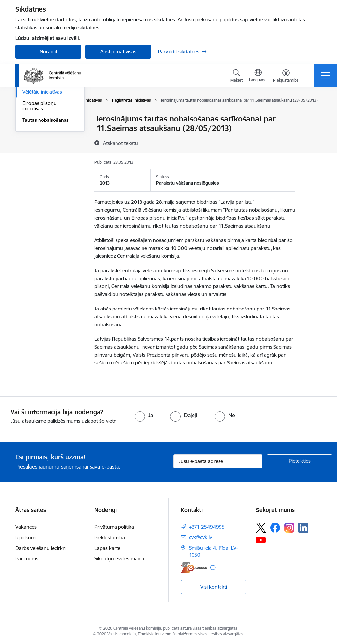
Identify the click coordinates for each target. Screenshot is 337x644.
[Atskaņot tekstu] (120, 143)
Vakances (26, 527)
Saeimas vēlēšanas (43, 131)
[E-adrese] (194, 567)
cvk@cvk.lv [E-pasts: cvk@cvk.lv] (200, 537)
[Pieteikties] (299, 461)
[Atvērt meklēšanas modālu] (236, 77)
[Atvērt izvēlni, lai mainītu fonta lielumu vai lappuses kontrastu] (286, 77)
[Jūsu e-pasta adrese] (218, 461)
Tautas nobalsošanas (46, 198)
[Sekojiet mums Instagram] (289, 528)
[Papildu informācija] (213, 567)
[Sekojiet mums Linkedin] (303, 528)
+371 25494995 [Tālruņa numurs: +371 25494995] (207, 527)
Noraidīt (49, 52)
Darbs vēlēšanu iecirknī (41, 548)
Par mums (27, 559)
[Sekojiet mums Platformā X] (261, 528)
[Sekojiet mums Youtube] (261, 540)
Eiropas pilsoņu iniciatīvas (39, 184)
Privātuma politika (114, 527)
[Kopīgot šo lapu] (312, 133)
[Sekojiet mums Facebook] (275, 528)
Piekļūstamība (110, 537)
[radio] (144, 415)
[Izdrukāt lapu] (312, 116)
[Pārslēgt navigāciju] (325, 76)
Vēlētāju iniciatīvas (42, 170)
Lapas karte (107, 548)
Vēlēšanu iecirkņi (41, 119)
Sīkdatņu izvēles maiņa (119, 559)
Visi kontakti (214, 587)
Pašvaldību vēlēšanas (46, 142)
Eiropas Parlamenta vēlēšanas (44, 156)
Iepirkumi (26, 537)
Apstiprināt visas (118, 52)
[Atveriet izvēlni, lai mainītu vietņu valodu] (258, 76)
